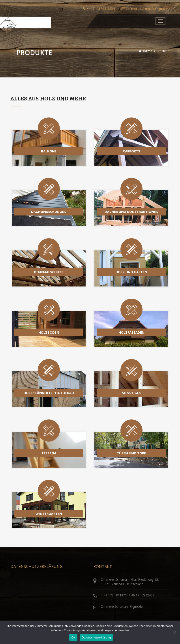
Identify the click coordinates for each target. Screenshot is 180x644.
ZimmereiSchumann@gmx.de (145, 8)
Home (148, 51)
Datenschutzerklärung (96, 637)
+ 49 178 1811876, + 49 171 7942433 (127, 595)
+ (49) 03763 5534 (99, 8)
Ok (73, 637)
